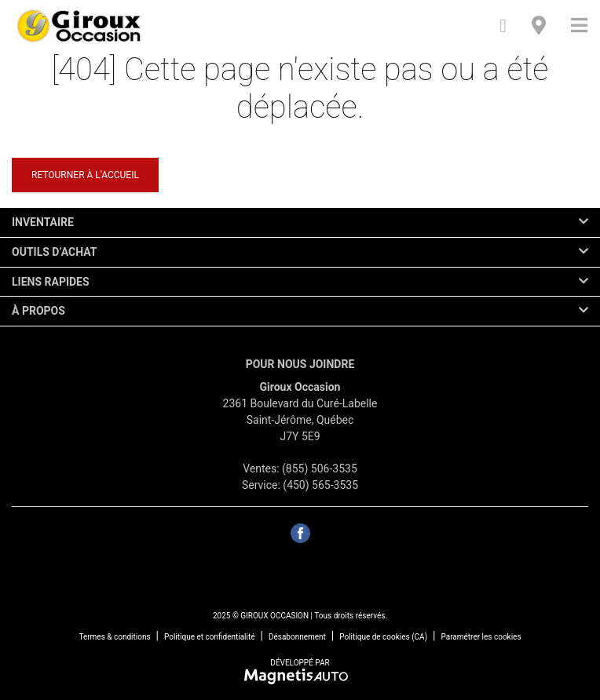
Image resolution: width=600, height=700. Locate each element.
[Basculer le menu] (573, 26)
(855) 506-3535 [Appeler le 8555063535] (320, 468)
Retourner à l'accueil (85, 175)
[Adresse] (539, 26)
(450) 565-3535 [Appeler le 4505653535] (320, 485)
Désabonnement (297, 637)
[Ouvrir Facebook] (300, 533)
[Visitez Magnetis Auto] (300, 676)
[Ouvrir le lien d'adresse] (300, 420)
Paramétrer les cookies (481, 637)
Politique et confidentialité (210, 637)
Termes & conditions (114, 637)
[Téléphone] (503, 26)
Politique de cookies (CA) (383, 637)
